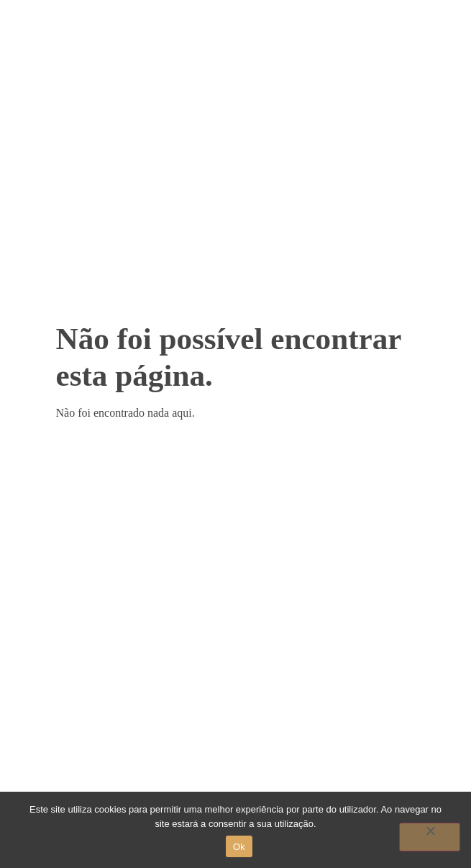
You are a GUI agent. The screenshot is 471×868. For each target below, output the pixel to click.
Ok (239, 847)
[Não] (430, 837)
